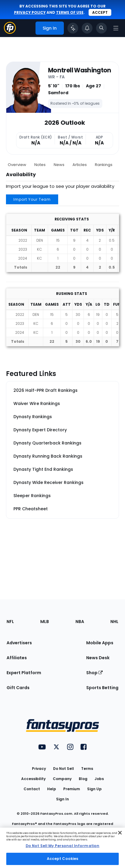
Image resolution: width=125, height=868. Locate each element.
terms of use (70, 12)
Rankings (104, 165)
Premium (72, 789)
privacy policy (30, 12)
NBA (80, 622)
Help (52, 789)
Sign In (62, 799)
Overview (17, 165)
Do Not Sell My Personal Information (62, 846)
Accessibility (33, 779)
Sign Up (94, 789)
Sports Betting (102, 688)
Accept (100, 12)
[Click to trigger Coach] (73, 28)
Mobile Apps (100, 643)
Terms (87, 769)
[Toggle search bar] (101, 28)
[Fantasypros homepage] (10, 32)
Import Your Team (32, 199)
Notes (40, 165)
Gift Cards (18, 688)
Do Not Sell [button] (64, 769)
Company (62, 779)
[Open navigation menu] (116, 28)
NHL (114, 622)
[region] (62, 848)
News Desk (98, 658)
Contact (32, 789)
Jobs (99, 779)
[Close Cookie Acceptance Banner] (120, 833)
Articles (80, 165)
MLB (45, 622)
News (59, 165)
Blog (83, 779)
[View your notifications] (87, 28)
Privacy (39, 769)
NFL (10, 622)
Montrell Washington (80, 70)
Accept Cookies (63, 859)
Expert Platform (24, 673)
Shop (94, 673)
